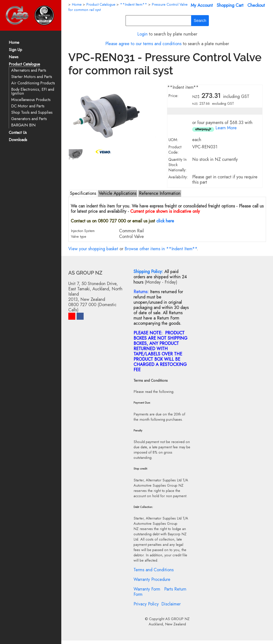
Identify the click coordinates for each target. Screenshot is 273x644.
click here (165, 221)
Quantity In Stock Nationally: (177, 165)
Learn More (226, 128)
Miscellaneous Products (31, 100)
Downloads (18, 140)
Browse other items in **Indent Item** (161, 249)
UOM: (173, 140)
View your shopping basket (93, 249)
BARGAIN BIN (23, 125)
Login (142, 34)
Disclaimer (171, 604)
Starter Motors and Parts (32, 77)
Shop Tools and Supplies (32, 113)
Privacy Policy (146, 604)
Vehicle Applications (118, 193)
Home (14, 43)
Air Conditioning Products (33, 83)
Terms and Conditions (154, 570)
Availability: (178, 177)
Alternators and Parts (29, 70)
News (14, 57)
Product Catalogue (24, 65)
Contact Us (18, 133)
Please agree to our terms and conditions (143, 44)
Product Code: (175, 150)
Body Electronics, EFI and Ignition (33, 91)
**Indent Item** (134, 4)
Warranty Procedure (152, 579)
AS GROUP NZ (177, 619)
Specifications (83, 193)
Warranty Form (147, 589)
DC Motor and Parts (28, 106)
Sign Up (15, 50)
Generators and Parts (29, 119)
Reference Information (160, 193)
